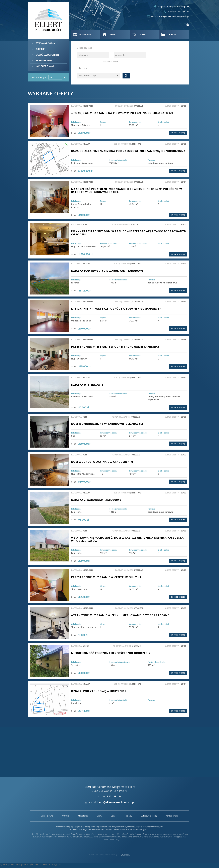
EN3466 (183, 106)
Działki (114, 818)
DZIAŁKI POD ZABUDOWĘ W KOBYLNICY (99, 693)
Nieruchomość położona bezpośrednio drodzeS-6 (111, 655)
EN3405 (183, 226)
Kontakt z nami (45, 65)
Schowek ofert (45, 60)
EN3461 (183, 341)
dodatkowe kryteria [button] (112, 62)
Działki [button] (143, 34)
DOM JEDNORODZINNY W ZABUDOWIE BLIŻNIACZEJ (108, 426)
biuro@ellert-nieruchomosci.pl (174, 17)
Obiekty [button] (173, 34)
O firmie (40, 49)
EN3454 (183, 686)
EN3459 (183, 419)
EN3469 (183, 379)
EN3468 (183, 610)
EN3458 (183, 648)
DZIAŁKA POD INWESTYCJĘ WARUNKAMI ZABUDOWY (108, 272)
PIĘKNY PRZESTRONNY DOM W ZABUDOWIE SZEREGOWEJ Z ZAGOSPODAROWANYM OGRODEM (113, 235)
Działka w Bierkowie (88, 386)
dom (85, 226)
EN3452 (183, 457)
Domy (99, 818)
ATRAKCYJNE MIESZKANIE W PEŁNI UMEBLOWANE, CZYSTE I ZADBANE (121, 617)
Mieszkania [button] (86, 34)
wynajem (138, 610)
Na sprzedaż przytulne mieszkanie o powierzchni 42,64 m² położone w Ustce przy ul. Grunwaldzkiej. (128, 192)
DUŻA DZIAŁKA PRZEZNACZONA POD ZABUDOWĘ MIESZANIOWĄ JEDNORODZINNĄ (117, 152)
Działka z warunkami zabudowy (97, 502)
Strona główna (45, 43)
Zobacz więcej (178, 133)
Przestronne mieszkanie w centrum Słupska (107, 579)
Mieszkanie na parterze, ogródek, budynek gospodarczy (117, 310)
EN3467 (183, 303)
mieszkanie (88, 106)
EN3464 (183, 183)
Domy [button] (113, 34)
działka (87, 144)
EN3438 (183, 265)
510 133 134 (183, 12)
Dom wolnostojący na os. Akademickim (103, 464)
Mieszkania (83, 818)
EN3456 (183, 144)
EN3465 (183, 495)
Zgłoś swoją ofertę (48, 54)
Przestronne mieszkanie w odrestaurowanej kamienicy (116, 348)
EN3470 (183, 572)
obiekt (86, 648)
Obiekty (129, 818)
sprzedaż (138, 106)
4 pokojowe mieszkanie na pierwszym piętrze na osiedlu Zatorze (123, 113)
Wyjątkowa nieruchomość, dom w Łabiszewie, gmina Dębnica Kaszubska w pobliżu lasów (129, 541)
